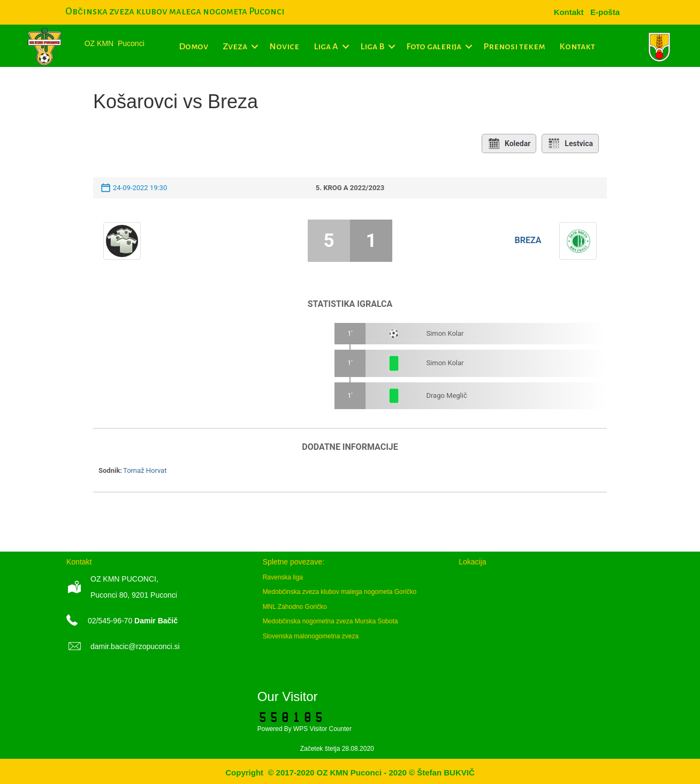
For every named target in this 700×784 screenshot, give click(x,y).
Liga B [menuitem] (372, 47)
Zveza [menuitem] (235, 47)
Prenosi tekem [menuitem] (514, 47)
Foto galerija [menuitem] (434, 47)
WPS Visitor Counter (322, 729)
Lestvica (570, 144)
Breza (528, 240)
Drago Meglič (446, 395)
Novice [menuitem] (284, 47)
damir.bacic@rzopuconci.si (135, 646)
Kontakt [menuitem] (577, 47)
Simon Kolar (445, 333)
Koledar (509, 144)
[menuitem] (605, 12)
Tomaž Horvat (145, 470)
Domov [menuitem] (193, 47)
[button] (254, 47)
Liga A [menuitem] (326, 47)
